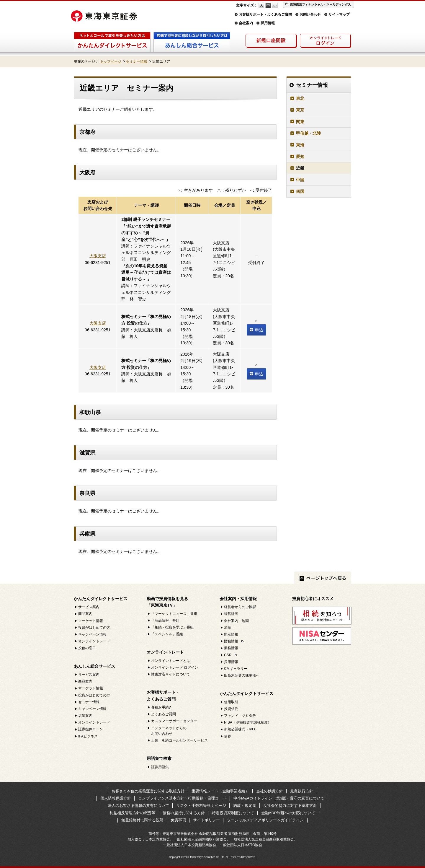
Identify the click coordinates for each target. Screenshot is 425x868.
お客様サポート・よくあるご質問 (265, 14)
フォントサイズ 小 (275, 5)
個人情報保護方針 (116, 798)
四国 (300, 191)
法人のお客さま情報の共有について (138, 806)
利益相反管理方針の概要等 (133, 813)
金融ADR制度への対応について (288, 813)
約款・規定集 (245, 806)
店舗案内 (85, 716)
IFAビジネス (88, 736)
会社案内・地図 (236, 621)
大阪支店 (98, 256)
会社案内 (246, 23)
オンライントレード (94, 641)
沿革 (228, 628)
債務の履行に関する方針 (184, 813)
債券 (228, 736)
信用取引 (231, 702)
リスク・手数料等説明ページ (201, 806)
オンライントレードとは (171, 661)
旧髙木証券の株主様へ (242, 675)
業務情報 (231, 648)
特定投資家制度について (233, 813)
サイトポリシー (206, 820)
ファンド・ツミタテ (240, 716)
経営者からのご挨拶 (240, 607)
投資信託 (231, 709)
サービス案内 (89, 607)
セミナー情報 (137, 61)
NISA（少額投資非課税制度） (248, 722)
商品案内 (85, 614)
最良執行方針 (302, 791)
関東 (300, 122)
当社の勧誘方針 (270, 791)
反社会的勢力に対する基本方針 (290, 806)
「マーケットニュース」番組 (174, 614)
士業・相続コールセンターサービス (179, 740)
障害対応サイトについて (171, 674)
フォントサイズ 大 (261, 5)
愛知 (300, 157)
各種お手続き (162, 707)
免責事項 (178, 820)
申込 (256, 330)
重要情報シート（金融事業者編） (220, 791)
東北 (300, 98)
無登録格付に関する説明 (142, 820)
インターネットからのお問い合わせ (169, 731)
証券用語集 (160, 767)
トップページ (111, 61)
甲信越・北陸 (308, 133)
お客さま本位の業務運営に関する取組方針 (148, 791)
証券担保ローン (91, 729)
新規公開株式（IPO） (241, 729)
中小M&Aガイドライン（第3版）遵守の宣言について (279, 798)
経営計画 (231, 614)
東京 (300, 110)
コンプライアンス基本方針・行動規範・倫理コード (182, 798)
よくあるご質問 (164, 714)
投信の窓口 (87, 648)
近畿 (300, 168)
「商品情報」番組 (165, 621)
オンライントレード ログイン (175, 667)
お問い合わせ (310, 14)
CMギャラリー (236, 669)
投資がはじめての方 (94, 628)
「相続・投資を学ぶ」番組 (172, 627)
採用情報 (268, 23)
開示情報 (231, 634)
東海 (300, 145)
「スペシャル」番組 (167, 634)
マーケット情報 (91, 621)
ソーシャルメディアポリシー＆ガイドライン (265, 820)
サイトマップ (339, 14)
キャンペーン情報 (92, 634)
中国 (300, 180)
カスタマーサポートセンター (174, 721)
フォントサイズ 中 (268, 5)
